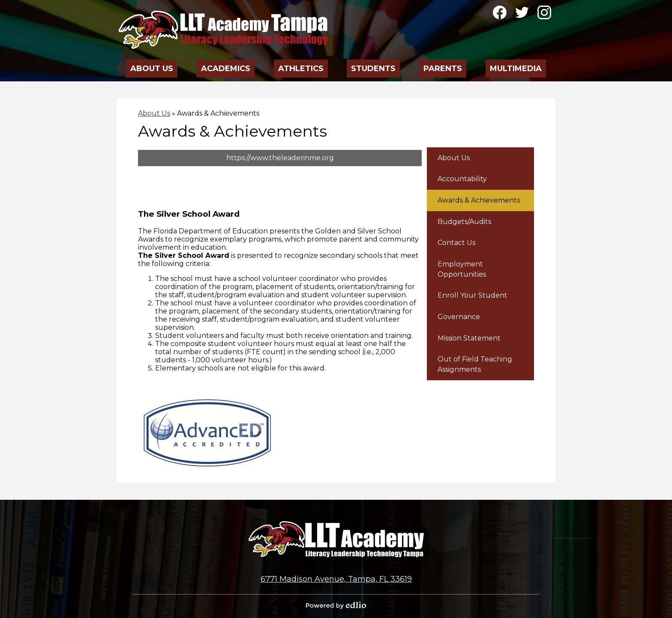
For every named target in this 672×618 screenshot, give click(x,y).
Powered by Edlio (336, 605)
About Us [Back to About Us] (154, 113)
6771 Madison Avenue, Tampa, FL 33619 (336, 579)
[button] (152, 66)
